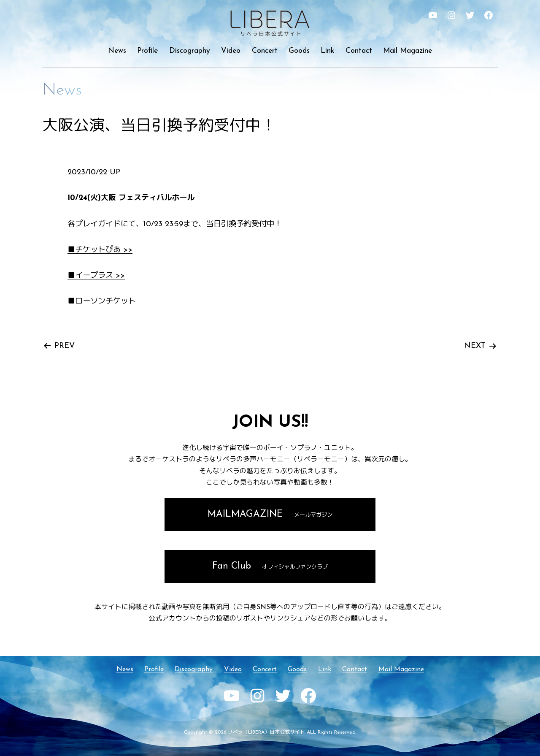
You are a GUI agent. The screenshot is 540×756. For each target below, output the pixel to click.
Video (231, 51)
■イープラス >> (96, 276)
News (117, 51)
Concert (265, 51)
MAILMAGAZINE (270, 514)
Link (327, 51)
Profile (147, 51)
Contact (359, 51)
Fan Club (270, 566)
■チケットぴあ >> (100, 250)
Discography (190, 51)
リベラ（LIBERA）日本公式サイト (266, 732)
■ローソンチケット (102, 302)
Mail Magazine (408, 51)
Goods (299, 51)
